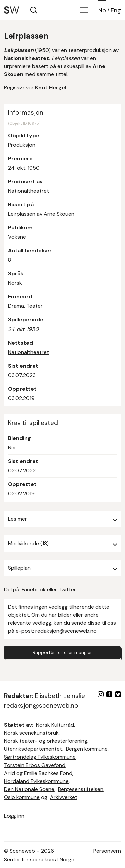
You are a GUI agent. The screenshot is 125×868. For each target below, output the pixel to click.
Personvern (107, 851)
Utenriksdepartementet (33, 749)
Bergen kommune (87, 749)
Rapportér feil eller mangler (62, 652)
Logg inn (14, 816)
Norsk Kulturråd (55, 725)
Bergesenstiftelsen (81, 789)
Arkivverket (64, 797)
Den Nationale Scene (29, 789)
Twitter (67, 589)
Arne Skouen (59, 214)
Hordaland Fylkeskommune (36, 781)
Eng (116, 10)
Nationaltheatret (28, 191)
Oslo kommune (22, 797)
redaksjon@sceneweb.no (66, 631)
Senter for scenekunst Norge (39, 859)
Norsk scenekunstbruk (31, 733)
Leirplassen (22, 214)
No (102, 10)
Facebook (34, 589)
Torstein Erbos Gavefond (35, 765)
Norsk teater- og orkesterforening (46, 741)
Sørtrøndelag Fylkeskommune (40, 757)
